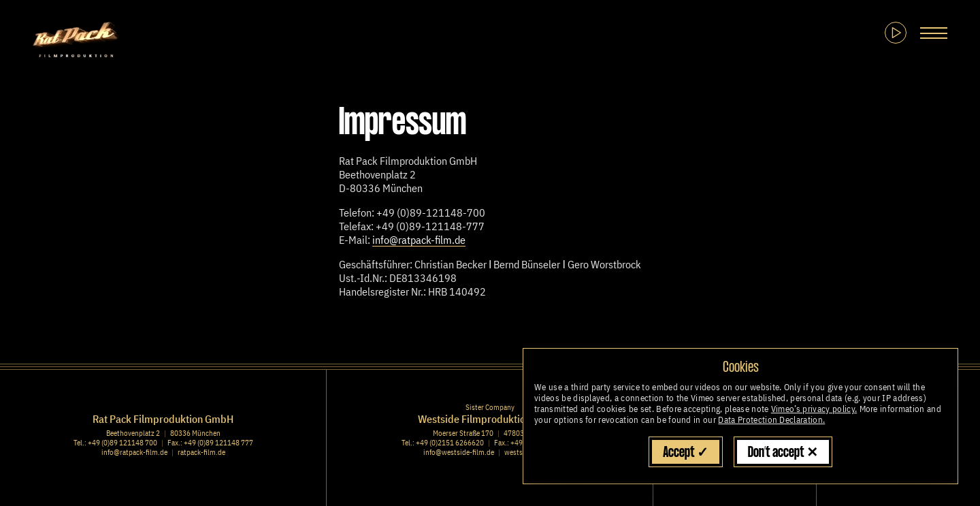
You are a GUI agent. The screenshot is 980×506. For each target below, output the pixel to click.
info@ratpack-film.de (419, 240)
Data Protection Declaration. (771, 420)
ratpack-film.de (201, 452)
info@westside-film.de (459, 452)
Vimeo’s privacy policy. (814, 409)
